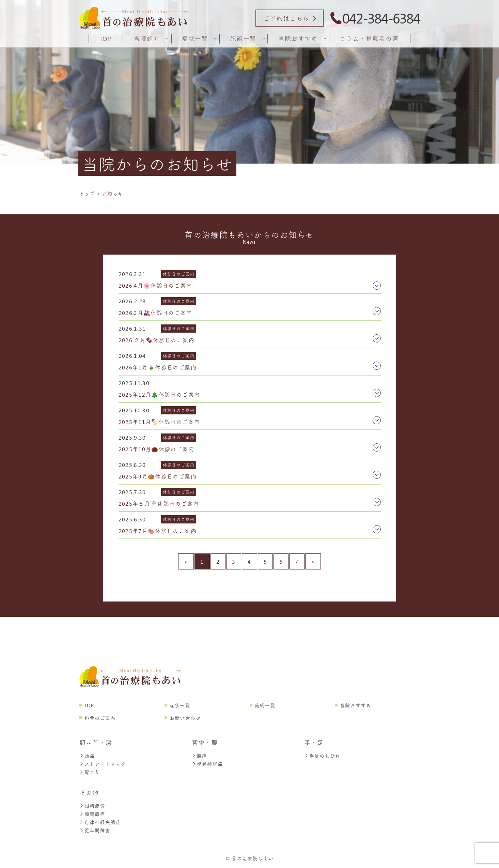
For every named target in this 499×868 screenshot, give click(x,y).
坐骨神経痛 (207, 764)
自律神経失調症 (100, 823)
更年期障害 (95, 831)
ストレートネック (103, 764)
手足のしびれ (322, 756)
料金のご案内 (100, 718)
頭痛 (87, 756)
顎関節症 (92, 814)
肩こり (90, 772)
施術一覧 (265, 706)
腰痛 (200, 756)
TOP (89, 706)
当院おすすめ (356, 706)
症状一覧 (180, 706)
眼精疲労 (92, 806)
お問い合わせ (185, 718)
